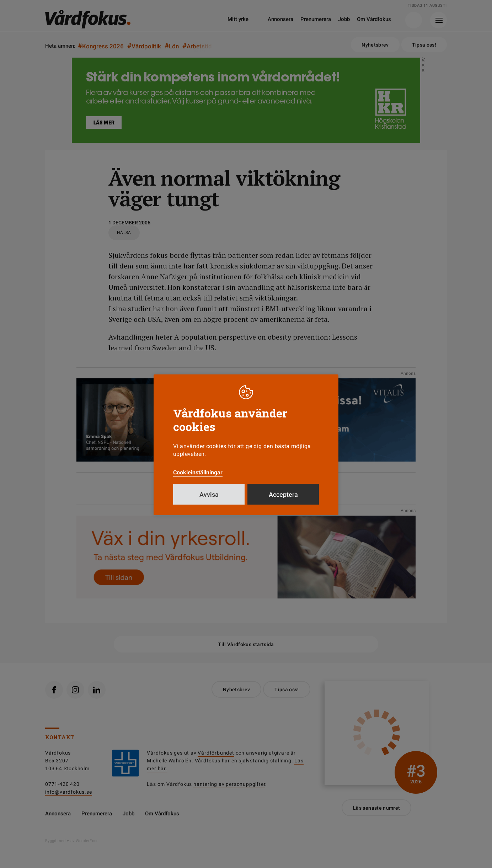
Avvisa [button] (209, 494)
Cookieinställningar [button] (198, 472)
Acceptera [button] (283, 494)
